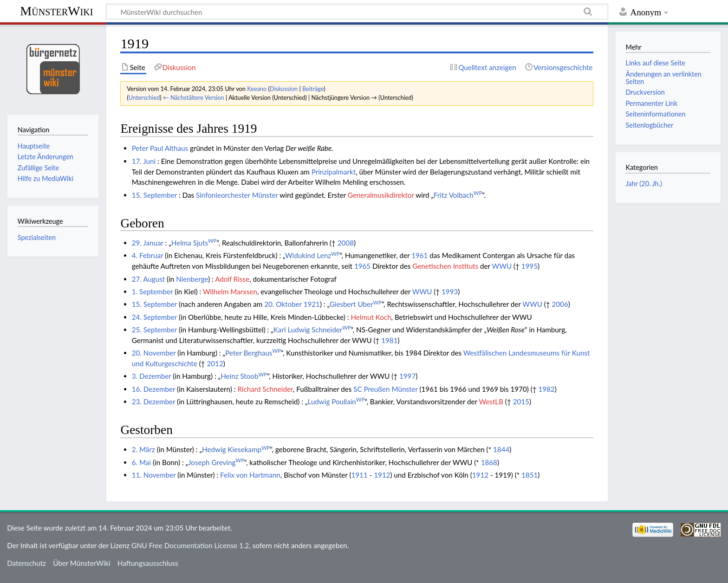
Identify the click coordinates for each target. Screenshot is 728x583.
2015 (521, 402)
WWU (502, 266)
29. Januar (148, 243)
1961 (419, 255)
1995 (530, 266)
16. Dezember (154, 389)
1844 (501, 449)
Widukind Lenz (312, 255)
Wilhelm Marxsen (230, 291)
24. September (154, 317)
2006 (560, 304)
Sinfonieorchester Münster (237, 195)
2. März (143, 449)
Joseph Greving (216, 462)
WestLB (491, 402)
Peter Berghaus (253, 353)
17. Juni (144, 161)
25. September (154, 330)
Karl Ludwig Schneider (312, 330)
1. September (153, 291)
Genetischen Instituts (445, 266)
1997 (407, 376)
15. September (154, 195)
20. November (154, 353)
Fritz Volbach (458, 195)
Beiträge (313, 89)
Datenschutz (26, 563)
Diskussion (284, 89)
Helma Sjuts (194, 243)
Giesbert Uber (356, 304)
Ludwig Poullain (336, 402)
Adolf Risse (232, 279)
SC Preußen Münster (385, 389)
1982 (546, 389)
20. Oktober (283, 304)
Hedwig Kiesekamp (236, 449)
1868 (489, 462)
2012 (215, 363)
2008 (346, 243)
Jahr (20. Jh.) (643, 184)
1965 (362, 266)
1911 (359, 475)
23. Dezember (154, 402)
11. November (154, 475)
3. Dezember (152, 376)
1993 (450, 291)
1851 (530, 475)
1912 (382, 475)
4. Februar (147, 255)
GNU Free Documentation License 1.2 (190, 545)
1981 (389, 340)
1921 (312, 304)
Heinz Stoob (244, 376)
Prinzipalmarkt (334, 172)
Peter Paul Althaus (160, 148)
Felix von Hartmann (250, 475)
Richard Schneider (265, 389)
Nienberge (192, 279)
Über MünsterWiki (82, 563)
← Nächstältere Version (194, 97)
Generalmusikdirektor (381, 195)
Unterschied (144, 97)
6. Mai (141, 462)
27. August (149, 279)
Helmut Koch (371, 317)
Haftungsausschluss (148, 563)
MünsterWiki (56, 11)
